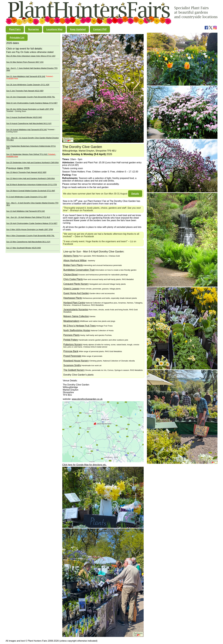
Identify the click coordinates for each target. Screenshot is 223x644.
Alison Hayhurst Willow (75, 260)
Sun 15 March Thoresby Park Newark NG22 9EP (26, 172)
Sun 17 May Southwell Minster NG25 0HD (24, 248)
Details (135, 194)
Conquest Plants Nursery (76, 284)
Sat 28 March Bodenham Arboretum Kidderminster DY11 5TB (32, 185)
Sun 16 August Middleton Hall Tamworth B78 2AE (27, 130)
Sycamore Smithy (72, 365)
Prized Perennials (72, 356)
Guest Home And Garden (76, 293)
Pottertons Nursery (73, 344)
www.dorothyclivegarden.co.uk (87, 399)
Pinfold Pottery (71, 340)
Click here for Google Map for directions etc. (84, 465)
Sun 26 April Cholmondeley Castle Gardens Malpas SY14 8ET (32, 223)
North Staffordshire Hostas (77, 330)
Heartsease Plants (73, 298)
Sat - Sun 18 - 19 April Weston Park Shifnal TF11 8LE (28, 217)
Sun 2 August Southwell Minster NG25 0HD (24, 117)
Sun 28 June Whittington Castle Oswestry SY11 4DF (28, 85)
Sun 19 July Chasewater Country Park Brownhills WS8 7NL (31, 97)
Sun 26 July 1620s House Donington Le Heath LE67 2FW (30, 109)
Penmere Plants (72, 335)
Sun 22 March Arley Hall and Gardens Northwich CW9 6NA (31, 178)
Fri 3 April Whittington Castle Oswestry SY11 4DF (27, 197)
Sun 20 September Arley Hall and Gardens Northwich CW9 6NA (32, 163)
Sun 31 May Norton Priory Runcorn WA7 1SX (25, 62)
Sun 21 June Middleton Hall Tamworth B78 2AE (26, 76)
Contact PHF (100, 29)
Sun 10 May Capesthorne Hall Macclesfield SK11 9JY (28, 242)
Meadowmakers (71, 321)
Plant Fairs (15, 29)
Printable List (17, 38)
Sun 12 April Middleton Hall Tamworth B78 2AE (26, 211)
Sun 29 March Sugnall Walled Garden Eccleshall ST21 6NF (31, 191)
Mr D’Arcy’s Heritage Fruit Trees (80, 326)
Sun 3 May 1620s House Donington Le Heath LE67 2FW (30, 229)
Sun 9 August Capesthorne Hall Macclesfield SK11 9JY (29, 123)
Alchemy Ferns (71, 256)
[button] (15, 29)
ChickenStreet (71, 275)
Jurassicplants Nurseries (76, 309)
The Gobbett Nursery (74, 370)
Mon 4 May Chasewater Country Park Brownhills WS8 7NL (30, 236)
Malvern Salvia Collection (76, 316)
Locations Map (54, 29)
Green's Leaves (71, 289)
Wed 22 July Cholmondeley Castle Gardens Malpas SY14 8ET (32, 103)
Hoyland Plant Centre (74, 303)
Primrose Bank (71, 351)
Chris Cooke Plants (73, 279)
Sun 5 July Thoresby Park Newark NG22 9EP (25, 91)
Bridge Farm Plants (73, 265)
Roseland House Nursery (76, 361)
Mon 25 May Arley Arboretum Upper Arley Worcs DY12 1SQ (31, 56)
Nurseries (34, 29)
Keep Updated (78, 29)
